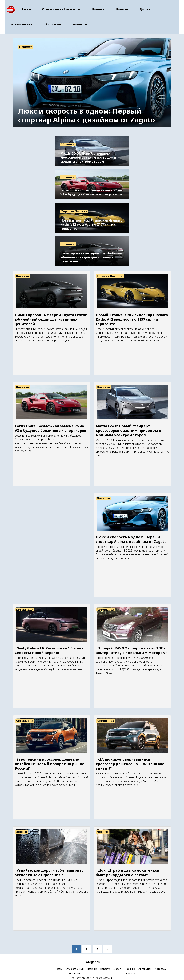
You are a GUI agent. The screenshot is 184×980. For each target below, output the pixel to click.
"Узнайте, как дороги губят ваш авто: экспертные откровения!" (50, 869)
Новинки (98, 7)
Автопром (80, 22)
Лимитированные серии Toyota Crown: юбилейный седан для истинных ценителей (92, 253)
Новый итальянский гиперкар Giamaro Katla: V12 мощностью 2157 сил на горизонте (91, 221)
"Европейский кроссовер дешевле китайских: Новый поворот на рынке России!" (49, 760)
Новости (122, 7)
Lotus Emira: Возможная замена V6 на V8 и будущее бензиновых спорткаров (91, 188)
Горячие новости (22, 22)
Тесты (26, 7)
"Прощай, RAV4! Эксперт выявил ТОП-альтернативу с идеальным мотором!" (132, 647)
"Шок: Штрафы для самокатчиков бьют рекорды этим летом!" (127, 869)
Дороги (145, 7)
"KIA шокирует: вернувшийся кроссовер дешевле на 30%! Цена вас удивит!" (130, 760)
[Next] (108, 945)
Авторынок (54, 22)
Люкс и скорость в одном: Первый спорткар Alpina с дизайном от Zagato (87, 111)
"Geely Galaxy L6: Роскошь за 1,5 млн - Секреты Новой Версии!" (49, 647)
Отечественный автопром (61, 7)
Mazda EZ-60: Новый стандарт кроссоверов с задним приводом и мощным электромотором (88, 154)
